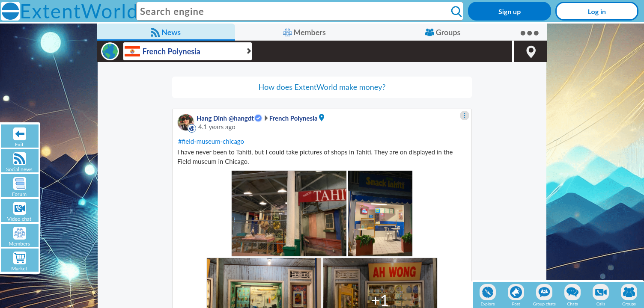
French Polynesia (294, 118)
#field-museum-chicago (211, 141)
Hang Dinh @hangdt (225, 118)
